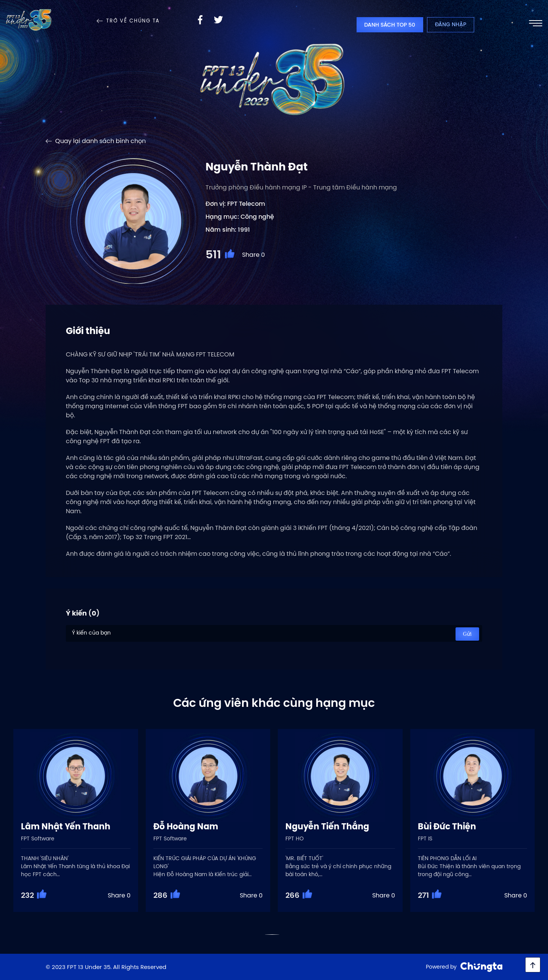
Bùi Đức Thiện (447, 826)
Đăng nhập (451, 24)
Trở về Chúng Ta (133, 21)
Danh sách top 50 (390, 25)
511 (213, 255)
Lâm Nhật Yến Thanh (66, 826)
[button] (272, 935)
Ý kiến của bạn (274, 633)
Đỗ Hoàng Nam (186, 826)
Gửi (468, 634)
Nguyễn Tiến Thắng (327, 826)
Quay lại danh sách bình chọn (100, 141)
